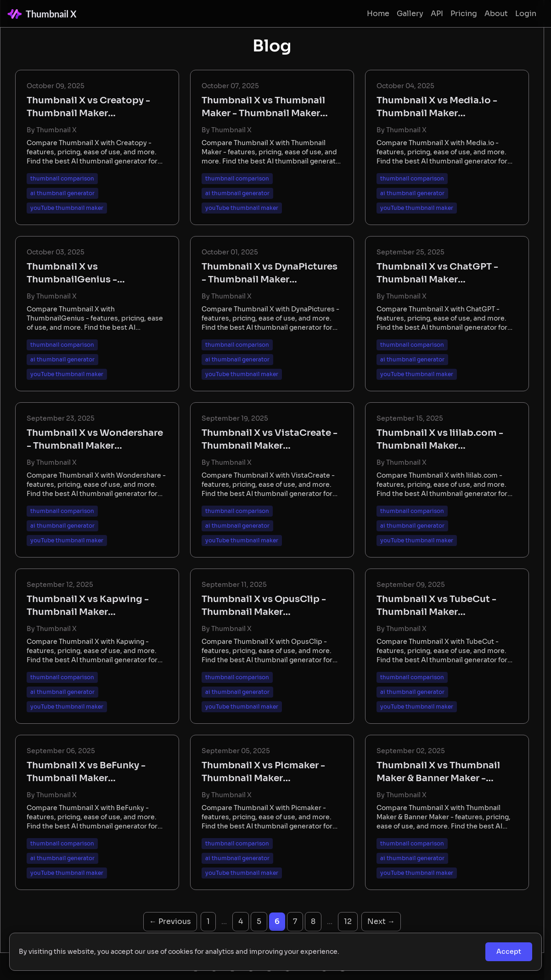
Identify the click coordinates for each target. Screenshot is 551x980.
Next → (381, 921)
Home (378, 14)
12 (348, 921)
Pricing (464, 14)
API (437, 14)
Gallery (410, 14)
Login (526, 14)
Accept (509, 952)
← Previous (170, 921)
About (496, 14)
